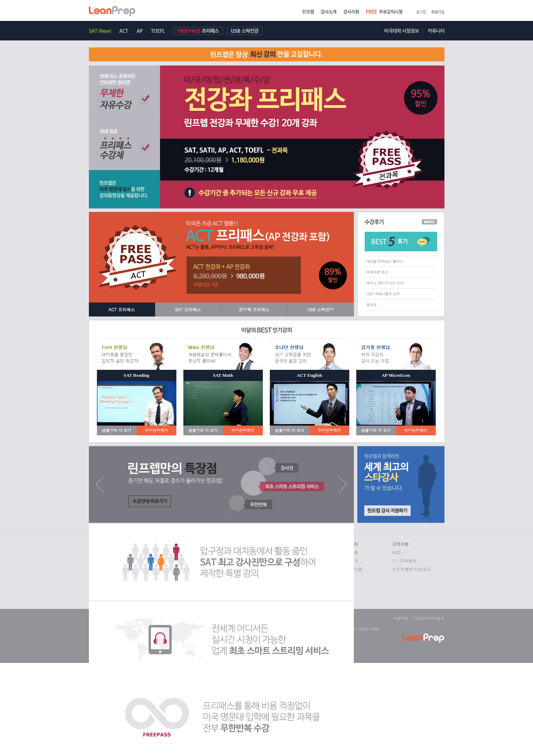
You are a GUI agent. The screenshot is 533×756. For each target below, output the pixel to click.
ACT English (309, 375)
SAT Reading (137, 375)
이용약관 (401, 618)
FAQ (396, 552)
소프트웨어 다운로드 (412, 569)
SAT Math (223, 375)
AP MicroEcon (396, 375)
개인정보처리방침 (429, 618)
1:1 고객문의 (404, 561)
